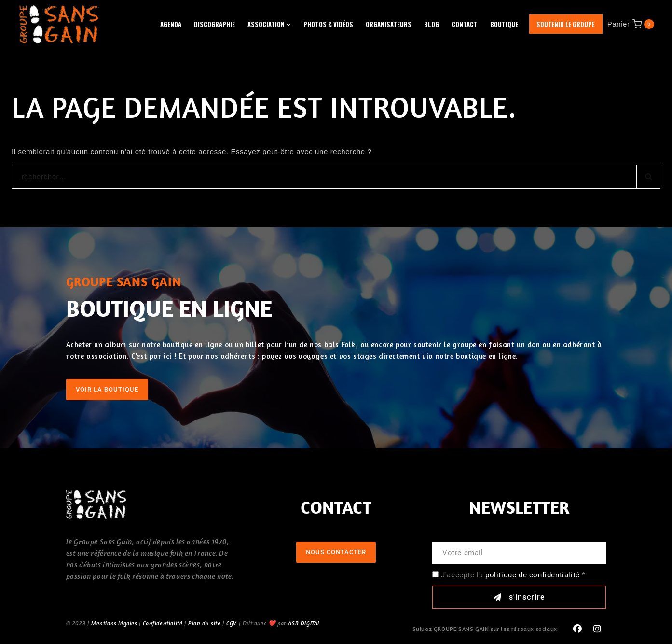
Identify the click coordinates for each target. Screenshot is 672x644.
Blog (432, 24)
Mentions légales (114, 623)
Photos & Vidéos (328, 24)
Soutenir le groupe (566, 24)
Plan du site (204, 623)
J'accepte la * (513, 575)
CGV (232, 623)
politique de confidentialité (533, 575)
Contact (465, 24)
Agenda (171, 24)
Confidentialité (163, 623)
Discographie (214, 24)
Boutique (504, 24)
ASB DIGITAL (304, 623)
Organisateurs (389, 24)
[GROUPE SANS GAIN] (59, 24)
